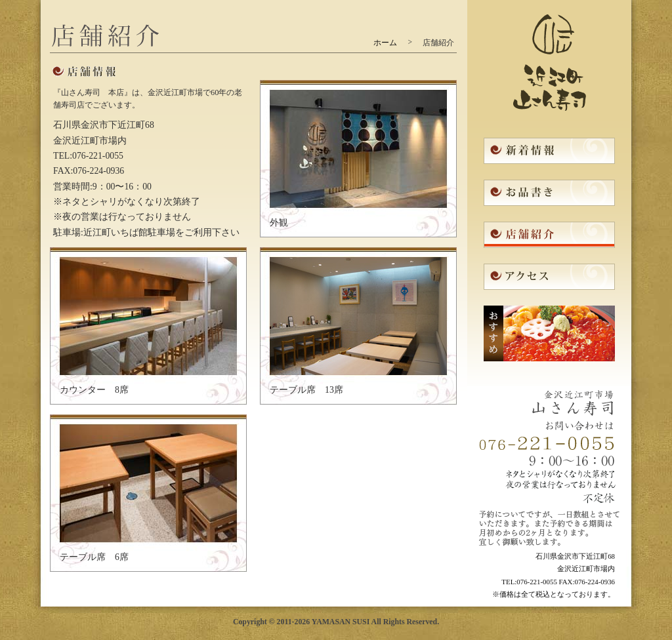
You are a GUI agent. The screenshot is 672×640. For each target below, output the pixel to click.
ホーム (385, 43)
